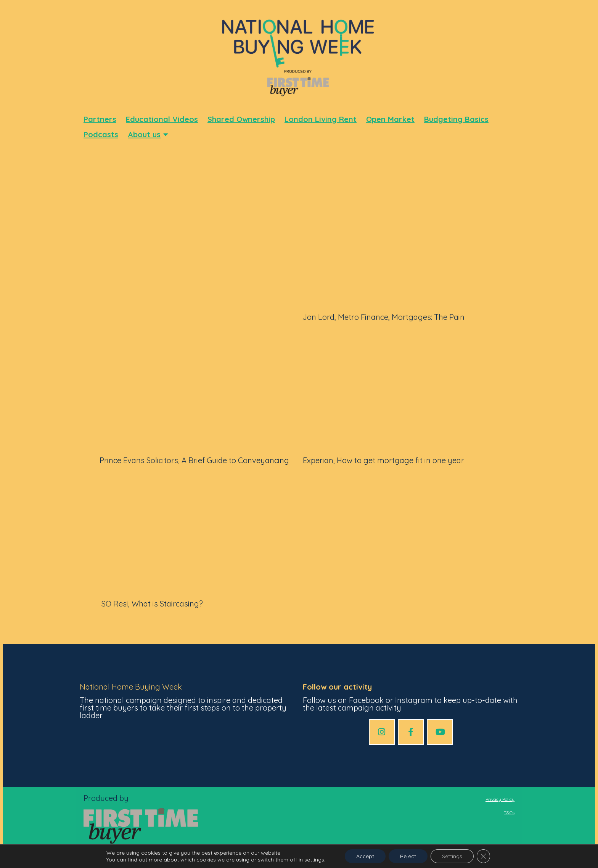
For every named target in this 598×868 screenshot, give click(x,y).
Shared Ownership (241, 119)
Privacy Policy (500, 799)
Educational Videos (162, 119)
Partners (100, 119)
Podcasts (101, 134)
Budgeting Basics (456, 119)
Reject (408, 856)
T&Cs (509, 813)
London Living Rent (321, 119)
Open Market (390, 119)
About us (148, 134)
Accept (365, 856)
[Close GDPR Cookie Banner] (484, 856)
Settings (452, 856)
